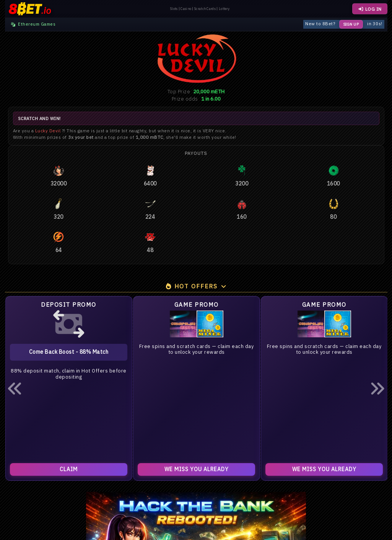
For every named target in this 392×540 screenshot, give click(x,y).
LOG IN (370, 9)
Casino (186, 9)
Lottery (224, 9)
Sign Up (351, 24)
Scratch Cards (205, 9)
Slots (174, 9)
